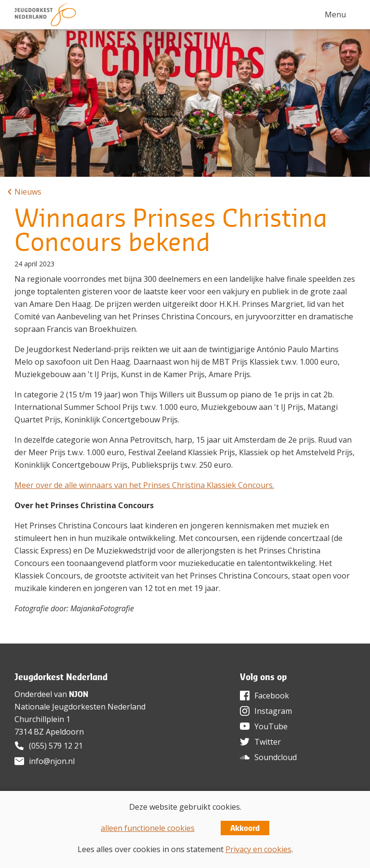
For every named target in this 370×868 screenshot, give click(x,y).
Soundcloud (276, 757)
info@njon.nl (52, 761)
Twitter (268, 742)
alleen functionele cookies (148, 828)
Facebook (272, 696)
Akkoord (245, 828)
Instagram (273, 711)
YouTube (271, 726)
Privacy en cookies (258, 849)
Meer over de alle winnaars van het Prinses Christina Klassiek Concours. (144, 485)
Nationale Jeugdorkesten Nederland (80, 707)
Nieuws (28, 192)
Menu (335, 14)
